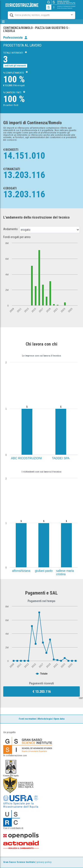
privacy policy (44, 862)
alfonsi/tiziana (21, 571)
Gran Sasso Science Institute (19, 862)
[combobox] (38, 15)
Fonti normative (27, 719)
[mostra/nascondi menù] (3, 22)
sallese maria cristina (65, 572)
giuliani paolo (44, 571)
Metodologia (45, 719)
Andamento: (11, 229)
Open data (59, 719)
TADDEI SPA (61, 458)
